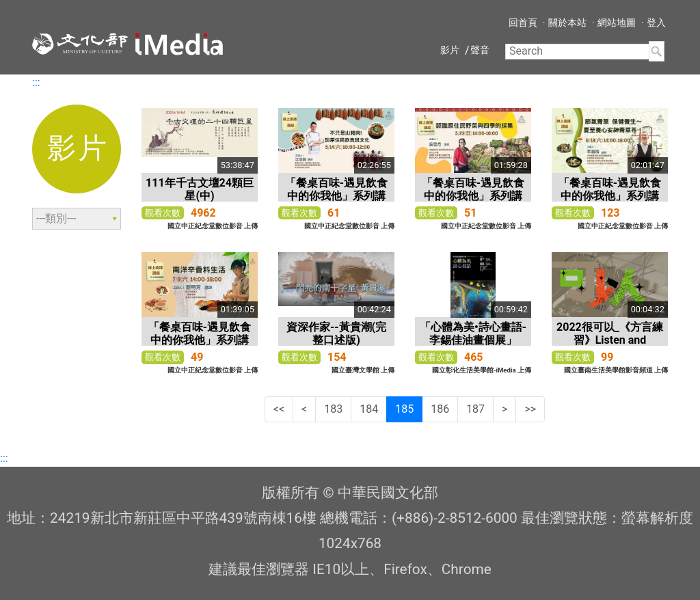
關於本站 (567, 23)
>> (530, 409)
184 (369, 409)
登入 (656, 23)
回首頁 (523, 23)
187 (475, 409)
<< (279, 409)
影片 (450, 50)
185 (404, 409)
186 (440, 409)
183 (333, 409)
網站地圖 (617, 23)
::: (36, 82)
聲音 (480, 50)
